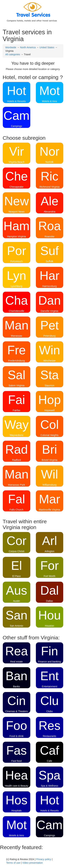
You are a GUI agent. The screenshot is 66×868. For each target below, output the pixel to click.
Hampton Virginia (16, 236)
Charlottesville (17, 311)
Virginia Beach (17, 162)
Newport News (16, 212)
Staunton (49, 385)
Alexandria (49, 212)
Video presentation (33, 863)
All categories (13, 54)
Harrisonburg (50, 286)
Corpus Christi (16, 551)
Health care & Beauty (17, 786)
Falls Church (16, 510)
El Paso (17, 576)
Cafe (49, 761)
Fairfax (16, 410)
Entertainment (50, 686)
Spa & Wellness (50, 786)
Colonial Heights (49, 435)
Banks (16, 686)
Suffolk (50, 261)
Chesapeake (16, 187)
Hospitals (17, 811)
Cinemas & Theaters (16, 711)
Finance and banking (49, 662)
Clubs (49, 711)
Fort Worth (49, 576)
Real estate (16, 662)
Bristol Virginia (50, 460)
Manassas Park (17, 485)
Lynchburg (16, 286)
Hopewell (49, 410)
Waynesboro (17, 435)
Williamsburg (49, 485)
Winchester (49, 361)
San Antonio (17, 626)
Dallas (50, 601)
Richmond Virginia (50, 187)
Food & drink (16, 736)
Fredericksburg (16, 361)
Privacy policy (44, 859)
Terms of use (13, 863)
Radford (17, 460)
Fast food (17, 761)
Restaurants (50, 736)
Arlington (50, 551)
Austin (16, 601)
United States (47, 47)
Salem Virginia (17, 385)
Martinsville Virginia (49, 510)
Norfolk (49, 162)
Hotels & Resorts (16, 101)
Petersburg (49, 336)
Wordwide (11, 47)
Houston (49, 626)
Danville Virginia (49, 311)
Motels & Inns (50, 101)
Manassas (17, 336)
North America (28, 47)
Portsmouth (17, 261)
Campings (16, 126)
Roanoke (49, 236)
